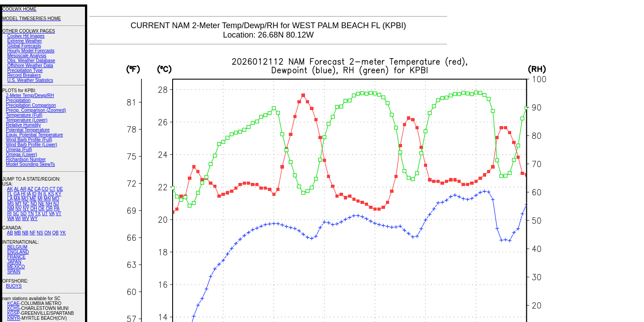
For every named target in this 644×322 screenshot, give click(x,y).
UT (45, 214)
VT (58, 214)
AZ (30, 189)
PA (57, 209)
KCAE (13, 303)
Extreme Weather (25, 41)
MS (11, 204)
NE (41, 204)
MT (18, 204)
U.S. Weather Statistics (30, 80)
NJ (56, 204)
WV (25, 218)
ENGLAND (18, 252)
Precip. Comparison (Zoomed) (36, 110)
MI (40, 199)
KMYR (14, 318)
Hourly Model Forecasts (31, 51)
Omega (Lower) (21, 155)
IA (29, 194)
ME (33, 199)
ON (48, 233)
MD (25, 199)
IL (45, 194)
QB (55, 233)
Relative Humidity (23, 125)
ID (34, 194)
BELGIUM (17, 247)
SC (16, 214)
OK (41, 209)
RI (9, 214)
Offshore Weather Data (30, 66)
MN (47, 199)
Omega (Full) (19, 150)
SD (24, 214)
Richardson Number (26, 159)
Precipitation (18, 100)
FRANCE (16, 257)
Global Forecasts (24, 46)
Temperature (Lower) (27, 120)
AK (10, 189)
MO (55, 199)
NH (49, 204)
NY (26, 209)
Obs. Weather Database (31, 61)
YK (63, 233)
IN (40, 194)
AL (17, 189)
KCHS (13, 308)
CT (53, 189)
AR (23, 189)
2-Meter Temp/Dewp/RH (30, 95)
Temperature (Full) (24, 115)
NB (25, 233)
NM (11, 209)
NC (26, 204)
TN (31, 214)
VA (52, 214)
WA (11, 218)
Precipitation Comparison (31, 105)
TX (38, 214)
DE (60, 189)
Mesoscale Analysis (27, 56)
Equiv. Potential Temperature (34, 135)
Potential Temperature (28, 130)
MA (17, 199)
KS (51, 194)
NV (18, 209)
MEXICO (16, 267)
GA (17, 194)
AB (10, 233)
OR (49, 209)
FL (10, 194)
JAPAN (14, 262)
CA (37, 189)
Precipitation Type (25, 70)
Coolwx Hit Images (26, 36)
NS (40, 233)
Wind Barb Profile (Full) (29, 140)
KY (58, 194)
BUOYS (14, 286)
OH (34, 209)
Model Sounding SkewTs (30, 164)
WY (34, 218)
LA (10, 199)
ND (34, 204)
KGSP (13, 313)
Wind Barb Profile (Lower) (31, 145)
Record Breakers (24, 75)
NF (32, 233)
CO (45, 189)
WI (18, 218)
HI (23, 194)
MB (18, 233)
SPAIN (14, 272)
